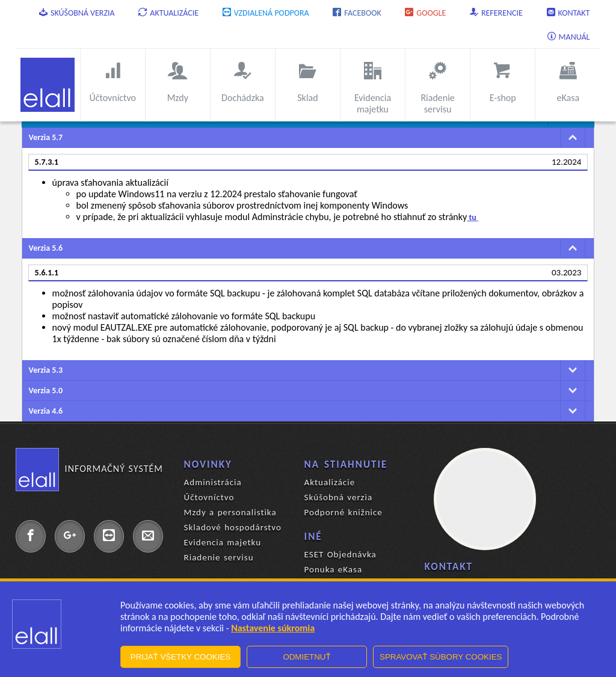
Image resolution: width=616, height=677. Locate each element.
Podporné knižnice (343, 512)
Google (425, 13)
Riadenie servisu (219, 557)
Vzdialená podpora (266, 13)
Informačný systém (89, 469)
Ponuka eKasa (334, 569)
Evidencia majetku (223, 542)
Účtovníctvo (209, 497)
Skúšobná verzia (77, 13)
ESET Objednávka (340, 554)
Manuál (569, 37)
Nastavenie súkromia (273, 628)
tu (473, 217)
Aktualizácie (168, 13)
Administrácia (213, 482)
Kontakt (568, 13)
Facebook (357, 13)
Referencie (496, 13)
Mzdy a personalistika (230, 512)
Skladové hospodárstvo (233, 527)
